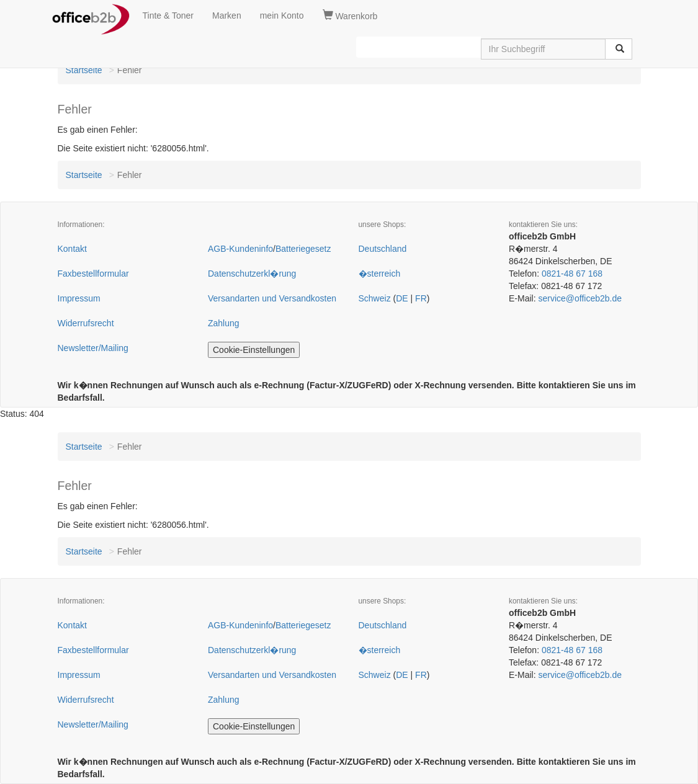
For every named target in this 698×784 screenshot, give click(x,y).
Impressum (79, 298)
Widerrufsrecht (86, 323)
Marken (227, 16)
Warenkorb (350, 16)
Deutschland (383, 249)
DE (402, 298)
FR (421, 298)
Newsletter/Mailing (93, 348)
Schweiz (375, 298)
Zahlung (224, 323)
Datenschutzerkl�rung (252, 274)
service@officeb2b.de (580, 298)
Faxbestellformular (93, 274)
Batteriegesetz (303, 249)
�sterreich (380, 274)
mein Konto (282, 16)
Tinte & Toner (168, 16)
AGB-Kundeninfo (240, 249)
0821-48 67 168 (572, 274)
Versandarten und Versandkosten (272, 298)
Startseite (84, 70)
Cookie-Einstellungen (254, 350)
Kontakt (72, 249)
